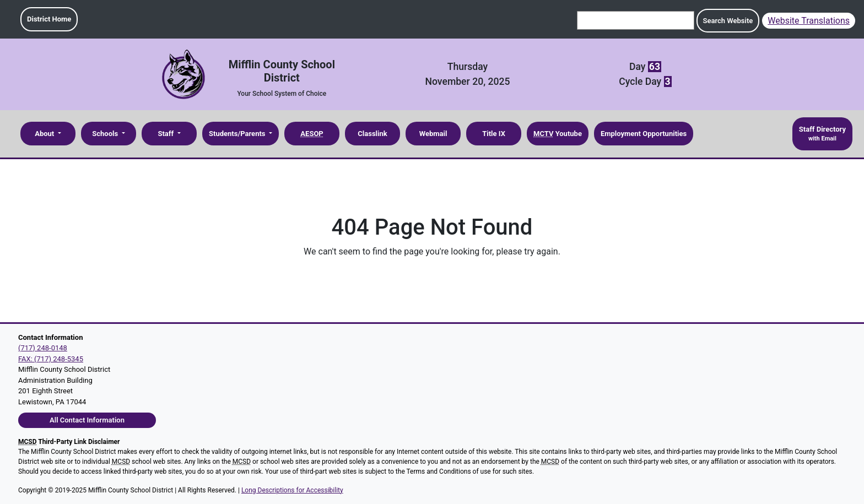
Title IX (494, 134)
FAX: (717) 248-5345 (51, 359)
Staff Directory (822, 134)
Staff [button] (166, 134)
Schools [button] (106, 134)
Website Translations (809, 21)
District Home (49, 19)
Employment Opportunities (644, 134)
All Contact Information (87, 420)
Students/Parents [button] (238, 134)
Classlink (372, 134)
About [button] (45, 134)
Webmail (433, 134)
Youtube (558, 134)
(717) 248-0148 (43, 348)
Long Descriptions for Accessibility (292, 490)
